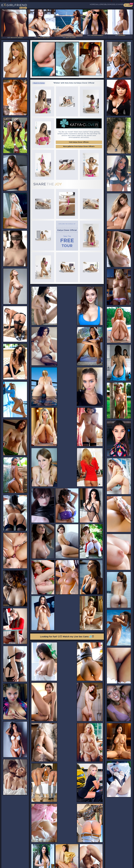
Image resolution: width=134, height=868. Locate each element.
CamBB (119, 5)
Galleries (88, 5)
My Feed (128, 5)
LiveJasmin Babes (17, 1)
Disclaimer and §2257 (125, 866)
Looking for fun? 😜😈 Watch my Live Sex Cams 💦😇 (67, 534)
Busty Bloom (29, 1)
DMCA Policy (113, 866)
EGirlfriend (17, 6)
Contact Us (113, 861)
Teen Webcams (115, 1)
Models (108, 5)
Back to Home (39, 81)
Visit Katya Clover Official (79, 136)
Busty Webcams (127, 1)
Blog (99, 5)
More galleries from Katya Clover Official (79, 141)
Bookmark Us (113, 856)
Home (77, 5)
